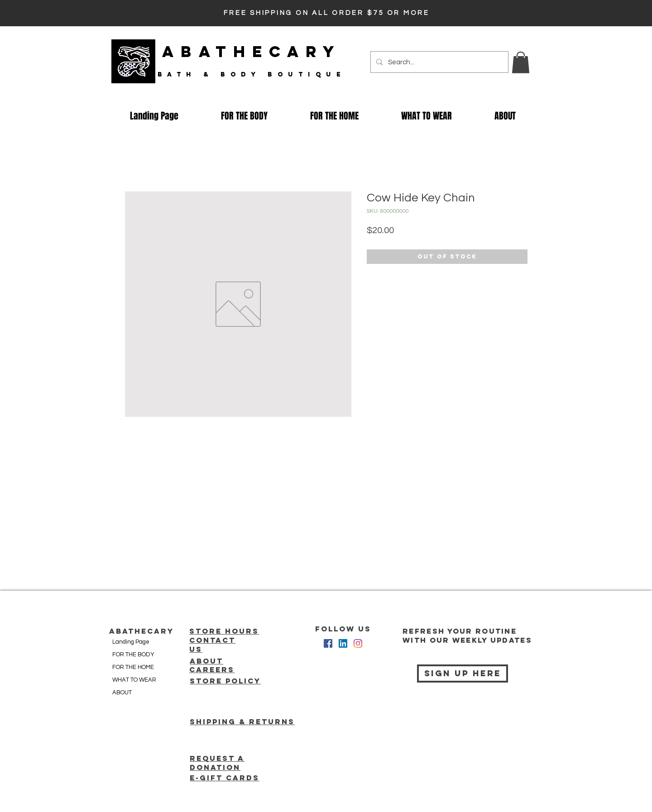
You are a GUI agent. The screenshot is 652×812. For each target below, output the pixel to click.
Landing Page (131, 642)
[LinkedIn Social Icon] (343, 643)
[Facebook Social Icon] (328, 643)
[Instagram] (358, 643)
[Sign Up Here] (463, 673)
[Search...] (439, 62)
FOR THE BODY (133, 654)
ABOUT (122, 693)
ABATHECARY (252, 51)
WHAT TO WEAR (134, 680)
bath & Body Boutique (252, 74)
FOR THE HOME (133, 667)
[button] (521, 62)
